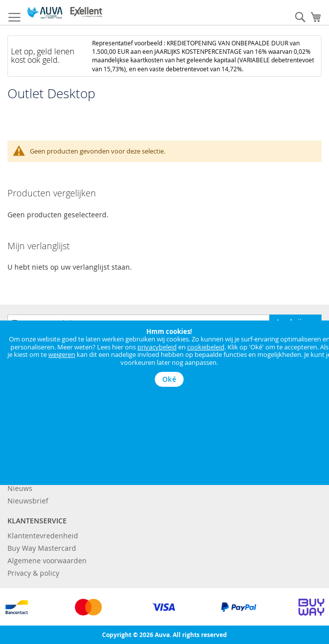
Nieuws (20, 488)
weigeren (62, 354)
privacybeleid (157, 347)
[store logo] (65, 13)
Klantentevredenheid (43, 536)
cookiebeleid (206, 347)
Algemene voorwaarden (47, 561)
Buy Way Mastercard (42, 548)
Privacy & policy (33, 573)
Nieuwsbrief (28, 501)
